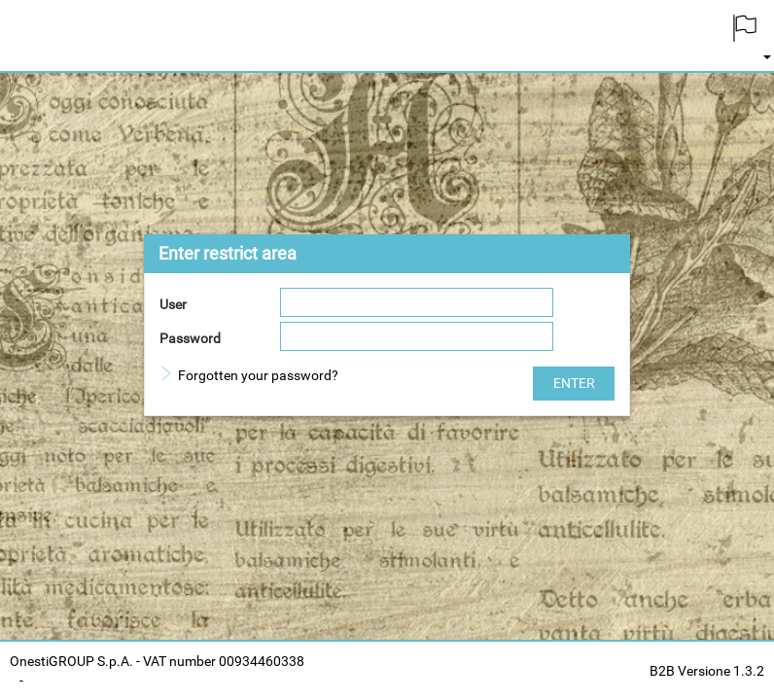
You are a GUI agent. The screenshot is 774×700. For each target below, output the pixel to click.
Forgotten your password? (258, 375)
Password (190, 338)
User (173, 304)
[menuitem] (745, 35)
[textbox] (417, 302)
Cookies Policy (76, 681)
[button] (574, 384)
